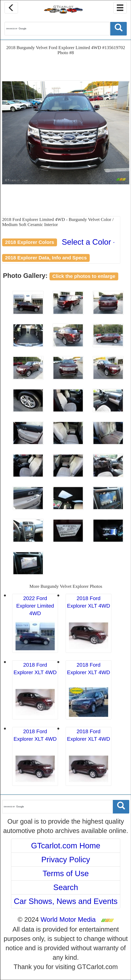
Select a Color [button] (88, 242)
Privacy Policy (66, 860)
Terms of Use (66, 873)
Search (66, 887)
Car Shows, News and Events (66, 901)
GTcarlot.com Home (66, 846)
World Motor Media (68, 919)
